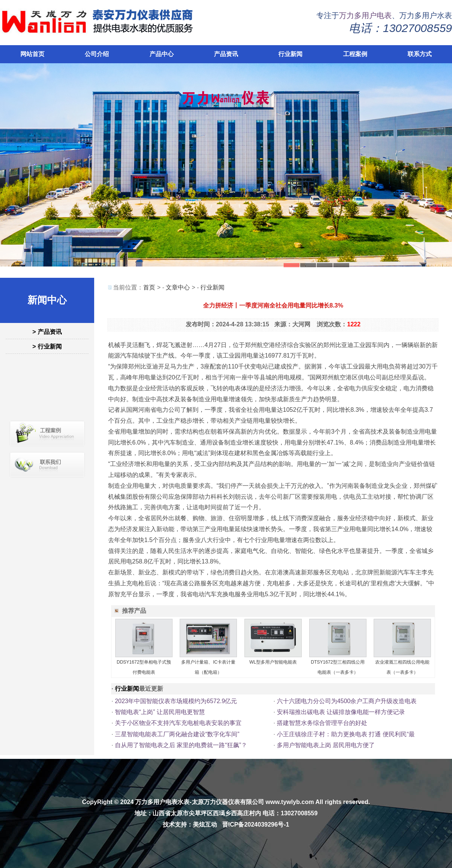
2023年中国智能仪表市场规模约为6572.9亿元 (176, 701)
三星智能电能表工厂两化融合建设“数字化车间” (177, 734)
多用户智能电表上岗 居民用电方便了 (326, 745)
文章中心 (178, 287)
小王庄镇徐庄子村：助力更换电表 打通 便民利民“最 (346, 734)
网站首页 (32, 54)
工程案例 (355, 54)
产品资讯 (226, 54)
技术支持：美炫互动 (190, 825)
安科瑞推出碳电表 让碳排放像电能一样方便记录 (341, 712)
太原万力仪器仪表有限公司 (228, 802)
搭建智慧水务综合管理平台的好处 (322, 723)
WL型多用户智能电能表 (273, 662)
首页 (149, 287)
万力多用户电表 (365, 15)
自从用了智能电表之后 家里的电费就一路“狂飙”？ (181, 745)
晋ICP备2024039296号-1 (256, 825)
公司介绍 (97, 54)
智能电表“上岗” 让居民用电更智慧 (160, 712)
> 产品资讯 (47, 332)
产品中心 (162, 54)
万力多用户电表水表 (162, 802)
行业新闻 (290, 54)
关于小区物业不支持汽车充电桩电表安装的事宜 (178, 723)
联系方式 (420, 54)
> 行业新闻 (47, 346)
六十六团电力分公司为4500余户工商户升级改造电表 (347, 701)
